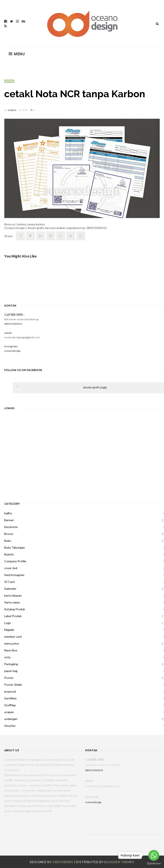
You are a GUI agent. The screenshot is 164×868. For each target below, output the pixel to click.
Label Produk (13, 616)
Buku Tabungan (15, 547)
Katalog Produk (15, 609)
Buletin (9, 554)
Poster (9, 678)
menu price (12, 643)
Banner (9, 520)
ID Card (9, 582)
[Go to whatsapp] (154, 855)
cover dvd (11, 568)
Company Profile (15, 561)
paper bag (11, 671)
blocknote (11, 527)
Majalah (9, 630)
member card (13, 637)
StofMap (10, 705)
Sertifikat (10, 698)
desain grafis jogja (95, 387)
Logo (8, 623)
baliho (8, 513)
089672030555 (13, 324)
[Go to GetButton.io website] (154, 864)
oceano (12, 110)
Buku (8, 541)
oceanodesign (12, 351)
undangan (11, 719)
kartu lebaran (13, 595)
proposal (10, 691)
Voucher (10, 726)
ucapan (9, 712)
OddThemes (63, 862)
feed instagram (14, 575)
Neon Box (11, 650)
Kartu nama (12, 602)
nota (9, 81)
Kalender (10, 589)
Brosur (9, 534)
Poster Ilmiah (13, 685)
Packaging (11, 664)
